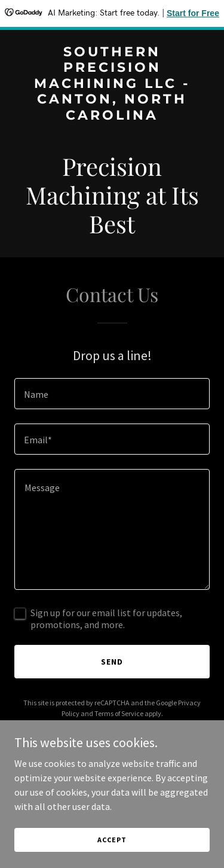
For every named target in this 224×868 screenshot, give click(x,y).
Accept (112, 840)
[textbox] (112, 394)
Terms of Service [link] (119, 713)
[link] (112, 116)
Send (112, 662)
